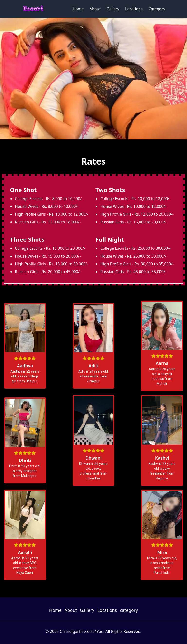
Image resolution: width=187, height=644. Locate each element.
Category (157, 9)
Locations (134, 9)
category (129, 610)
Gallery (113, 9)
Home (78, 9)
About (95, 9)
